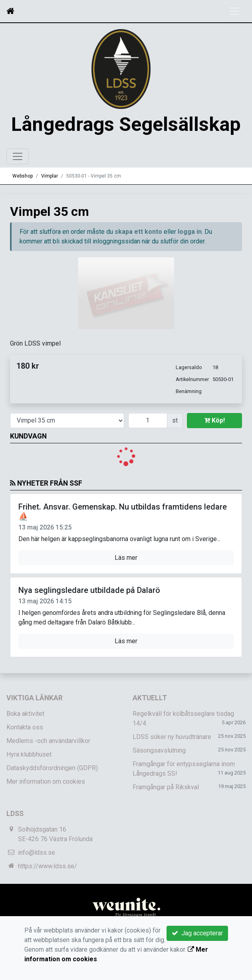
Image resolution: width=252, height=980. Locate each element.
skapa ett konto (138, 262)
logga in (190, 262)
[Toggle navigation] (234, 11)
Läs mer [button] (126, 588)
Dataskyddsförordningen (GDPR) (52, 798)
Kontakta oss (25, 758)
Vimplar (50, 206)
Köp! (214, 450)
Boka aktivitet (25, 744)
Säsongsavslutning (159, 781)
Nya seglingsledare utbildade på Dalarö (89, 620)
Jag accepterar (197, 933)
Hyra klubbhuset (29, 785)
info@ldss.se (37, 883)
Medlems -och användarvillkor (48, 771)
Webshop (23, 206)
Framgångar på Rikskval (166, 817)
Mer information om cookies (46, 812)
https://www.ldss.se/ (48, 896)
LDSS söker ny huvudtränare (172, 767)
